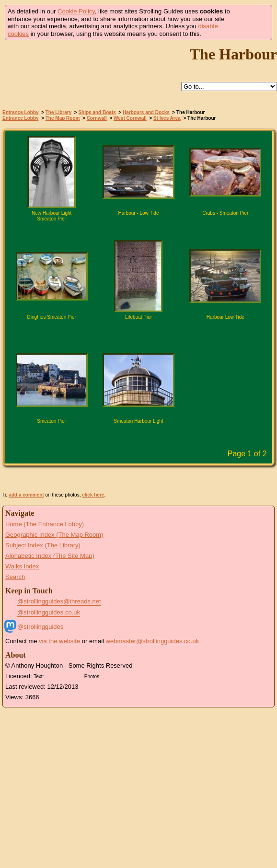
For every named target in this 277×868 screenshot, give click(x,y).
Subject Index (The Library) (43, 545)
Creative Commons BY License (64, 675)
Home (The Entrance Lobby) (45, 524)
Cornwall (97, 118)
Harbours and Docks (146, 112)
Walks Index (22, 566)
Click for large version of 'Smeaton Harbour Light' (138, 438)
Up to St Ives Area (148, 87)
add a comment (26, 495)
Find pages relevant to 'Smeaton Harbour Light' (117, 438)
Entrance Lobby (21, 112)
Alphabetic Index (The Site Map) (50, 556)
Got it (251, 23)
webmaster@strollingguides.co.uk (153, 641)
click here (93, 495)
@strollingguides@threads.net (59, 601)
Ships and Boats (97, 112)
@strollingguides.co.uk (49, 612)
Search (15, 577)
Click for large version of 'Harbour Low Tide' (225, 334)
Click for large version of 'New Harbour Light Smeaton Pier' (52, 230)
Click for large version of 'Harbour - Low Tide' (138, 230)
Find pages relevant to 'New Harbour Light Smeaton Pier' (31, 230)
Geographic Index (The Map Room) (54, 535)
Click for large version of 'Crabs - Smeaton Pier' (225, 230)
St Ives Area (167, 118)
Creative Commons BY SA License (121, 675)
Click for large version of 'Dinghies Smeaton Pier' (52, 334)
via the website (59, 641)
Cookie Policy (76, 11)
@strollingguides (40, 627)
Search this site (170, 87)
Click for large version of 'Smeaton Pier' (52, 438)
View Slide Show (139, 479)
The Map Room (63, 118)
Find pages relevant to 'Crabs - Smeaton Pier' (204, 230)
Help (126, 87)
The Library (58, 112)
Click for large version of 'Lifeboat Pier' (138, 334)
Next (156, 455)
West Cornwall (130, 118)
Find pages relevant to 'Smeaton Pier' (31, 438)
